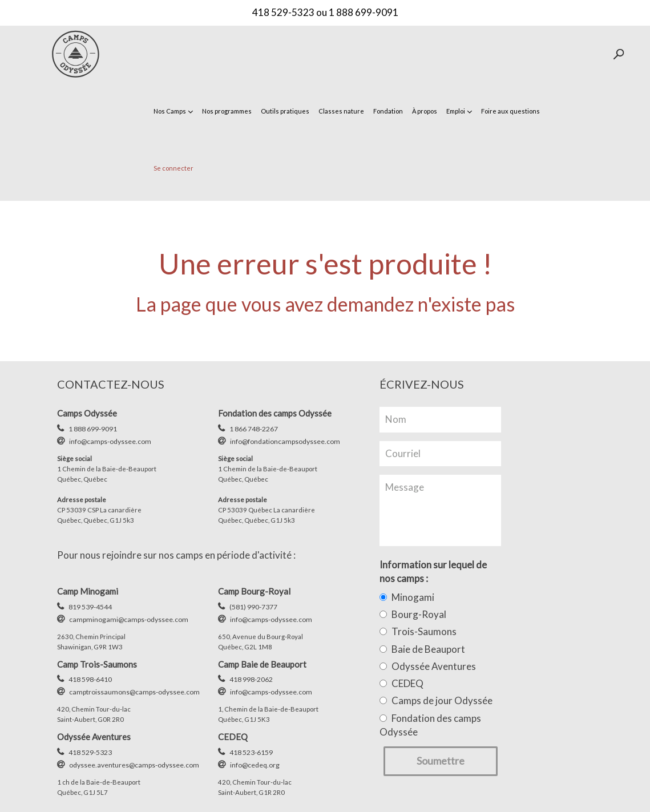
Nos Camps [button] (173, 111)
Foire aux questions (510, 111)
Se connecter (173, 168)
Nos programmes (227, 111)
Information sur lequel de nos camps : (433, 571)
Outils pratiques (285, 111)
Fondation (388, 111)
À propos (425, 111)
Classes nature (341, 111)
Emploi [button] (459, 111)
